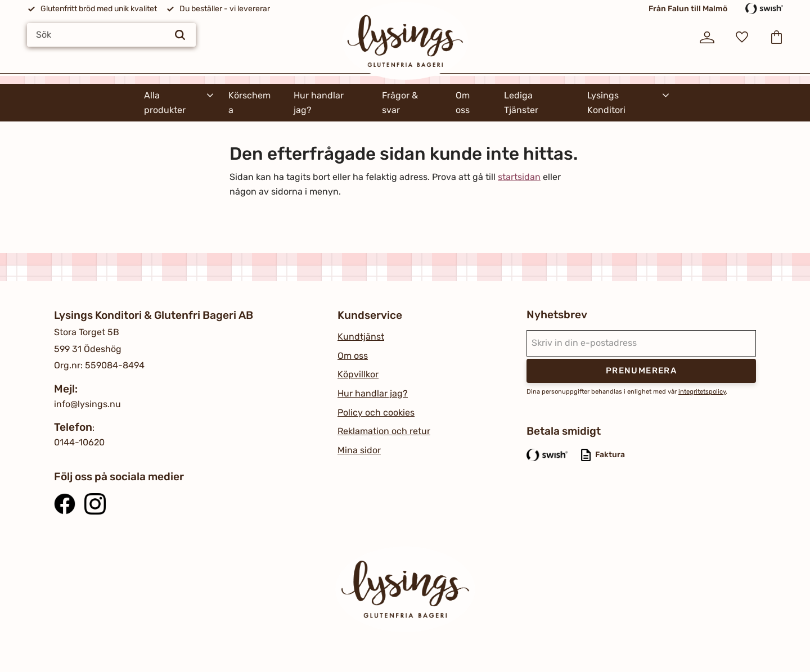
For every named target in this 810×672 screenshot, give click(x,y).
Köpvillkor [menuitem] (358, 374)
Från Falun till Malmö (688, 9)
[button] (742, 37)
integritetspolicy (702, 392)
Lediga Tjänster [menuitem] (521, 103)
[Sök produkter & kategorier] (111, 35)
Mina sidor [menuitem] (359, 450)
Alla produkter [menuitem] (165, 103)
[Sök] (180, 35)
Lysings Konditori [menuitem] (606, 103)
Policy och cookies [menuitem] (376, 412)
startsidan (519, 177)
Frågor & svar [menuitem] (400, 103)
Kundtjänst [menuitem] (361, 337)
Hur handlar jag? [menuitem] (319, 103)
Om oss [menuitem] (463, 103)
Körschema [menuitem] (249, 103)
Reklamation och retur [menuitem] (384, 431)
